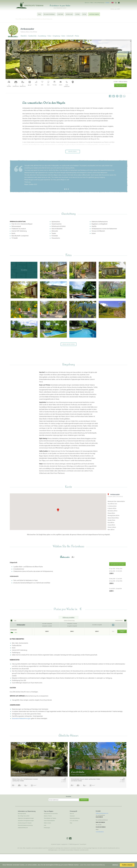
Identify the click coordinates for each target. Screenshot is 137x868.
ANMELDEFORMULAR (23, 828)
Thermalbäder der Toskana (50, 818)
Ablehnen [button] (115, 865)
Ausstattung (42, 36)
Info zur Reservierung (99, 3)
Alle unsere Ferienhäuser (49, 14)
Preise (77, 36)
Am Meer (77, 14)
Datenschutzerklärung (75, 818)
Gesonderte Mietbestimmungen (21, 718)
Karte (63, 36)
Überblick (24, 36)
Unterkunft (70, 36)
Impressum (72, 816)
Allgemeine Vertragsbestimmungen (26, 818)
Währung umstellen (68, 617)
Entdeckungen (47, 828)
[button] (65, 189)
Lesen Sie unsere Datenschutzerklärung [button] (92, 865)
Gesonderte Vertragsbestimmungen (26, 821)
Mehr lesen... (73, 152)
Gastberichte (32, 36)
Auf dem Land (69, 14)
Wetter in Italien (47, 823)
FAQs (92, 3)
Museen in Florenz (48, 816)
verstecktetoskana (100, 832)
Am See (84, 14)
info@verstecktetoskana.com (102, 813)
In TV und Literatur (74, 821)
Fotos (49, 36)
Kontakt (107, 3)
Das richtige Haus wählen (24, 816)
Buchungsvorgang (22, 814)
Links (45, 825)
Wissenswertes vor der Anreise (51, 814)
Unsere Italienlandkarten (49, 821)
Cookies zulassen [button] (127, 865)
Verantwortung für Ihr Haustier (25, 823)
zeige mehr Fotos (69, 344)
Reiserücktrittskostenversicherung (25, 825)
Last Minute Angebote (94, 14)
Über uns (87, 3)
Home (39, 14)
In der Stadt (60, 14)
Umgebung (56, 36)
